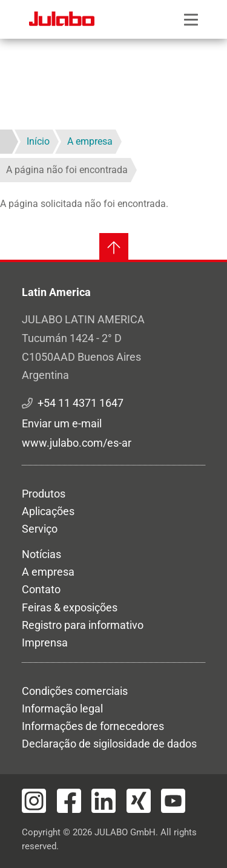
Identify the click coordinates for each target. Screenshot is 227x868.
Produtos (44, 494)
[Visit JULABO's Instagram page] (34, 801)
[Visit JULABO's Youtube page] (173, 801)
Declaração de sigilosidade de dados (109, 744)
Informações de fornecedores (93, 726)
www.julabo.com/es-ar (77, 443)
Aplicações (48, 511)
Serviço (40, 529)
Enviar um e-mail (62, 423)
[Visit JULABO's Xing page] (139, 801)
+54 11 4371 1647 (81, 403)
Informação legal (62, 709)
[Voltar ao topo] (114, 248)
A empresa (48, 572)
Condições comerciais (75, 691)
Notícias (41, 554)
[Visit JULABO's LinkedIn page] (104, 801)
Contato (41, 589)
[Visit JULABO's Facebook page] (69, 801)
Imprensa (45, 643)
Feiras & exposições (70, 607)
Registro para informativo (83, 625)
